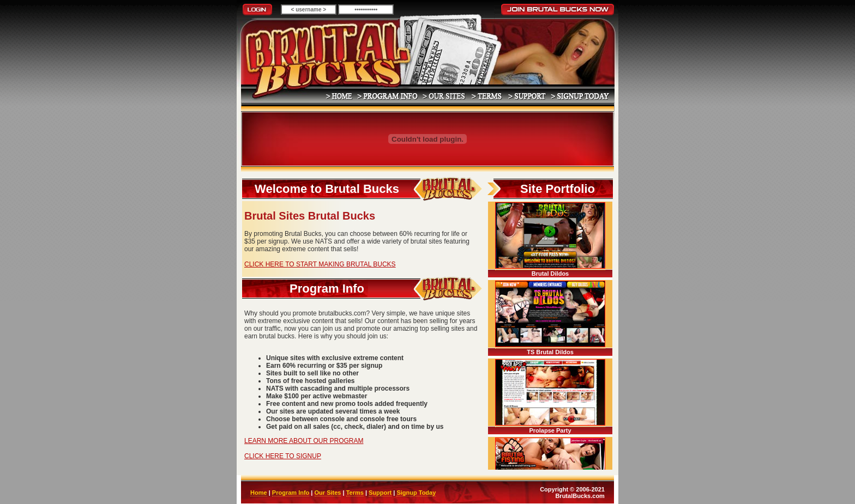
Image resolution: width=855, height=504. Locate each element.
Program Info (291, 493)
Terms (355, 493)
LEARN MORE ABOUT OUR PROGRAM (304, 441)
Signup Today (416, 493)
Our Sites (328, 493)
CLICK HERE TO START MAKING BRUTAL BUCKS (320, 264)
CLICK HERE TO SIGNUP (283, 456)
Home (259, 493)
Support (380, 493)
